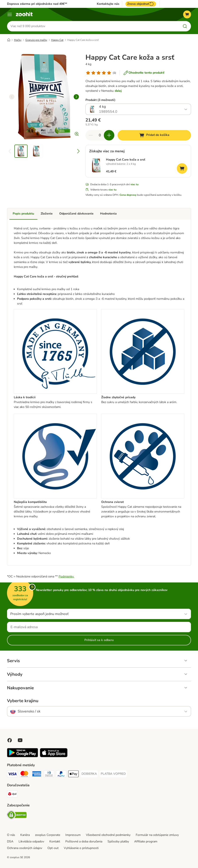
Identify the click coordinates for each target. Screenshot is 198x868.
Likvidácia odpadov (31, 841)
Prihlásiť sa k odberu (99, 640)
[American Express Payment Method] (37, 775)
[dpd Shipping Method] (12, 795)
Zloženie (47, 214)
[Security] (17, 816)
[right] (76, 97)
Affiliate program (146, 841)
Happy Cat (57, 40)
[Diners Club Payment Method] (49, 775)
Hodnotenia (108, 214)
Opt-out (53, 848)
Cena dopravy (128, 195)
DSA (10, 841)
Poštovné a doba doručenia (84, 841)
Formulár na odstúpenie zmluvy (157, 835)
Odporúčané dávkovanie (76, 214)
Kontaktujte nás (108, 4)
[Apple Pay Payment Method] (73, 775)
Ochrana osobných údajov (25, 848)
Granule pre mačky (36, 40)
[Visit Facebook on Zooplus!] (10, 740)
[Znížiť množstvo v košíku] (91, 135)
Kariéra (25, 835)
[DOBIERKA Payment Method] (89, 774)
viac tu (135, 185)
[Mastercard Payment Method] (24, 775)
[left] (12, 97)
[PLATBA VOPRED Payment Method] (113, 774)
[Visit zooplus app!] (23, 756)
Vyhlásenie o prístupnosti (81, 848)
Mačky (18, 40)
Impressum (73, 835)
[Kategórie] (10, 14)
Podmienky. (66, 576)
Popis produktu (23, 214)
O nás (11, 835)
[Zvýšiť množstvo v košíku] (109, 135)
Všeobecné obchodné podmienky (108, 835)
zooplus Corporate (48, 835)
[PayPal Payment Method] (61, 775)
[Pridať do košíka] (154, 135)
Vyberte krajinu (23, 701)
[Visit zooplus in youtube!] (20, 740)
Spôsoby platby (118, 841)
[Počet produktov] (100, 135)
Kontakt (55, 841)
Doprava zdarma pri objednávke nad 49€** (37, 4)
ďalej (118, 91)
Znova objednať (141, 4)
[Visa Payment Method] (12, 775)
